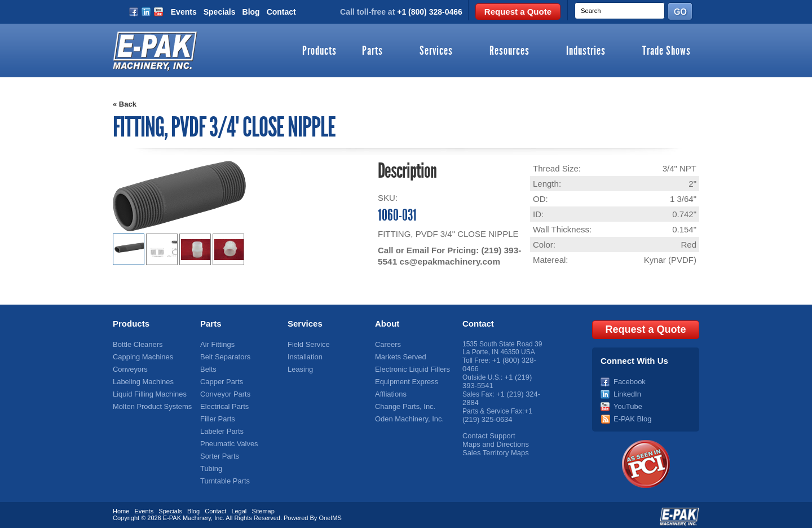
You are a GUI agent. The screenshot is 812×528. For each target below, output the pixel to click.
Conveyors (129, 368)
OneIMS (330, 514)
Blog (251, 12)
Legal (239, 507)
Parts (372, 51)
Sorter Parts (218, 451)
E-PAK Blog (631, 415)
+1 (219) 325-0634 (497, 411)
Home (121, 507)
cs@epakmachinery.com (448, 261)
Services (436, 51)
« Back (125, 104)
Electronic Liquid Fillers (410, 368)
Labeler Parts (220, 427)
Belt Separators (224, 356)
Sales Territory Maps (493, 447)
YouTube (627, 403)
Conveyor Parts (224, 391)
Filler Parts (216, 415)
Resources (509, 51)
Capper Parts (220, 380)
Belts (208, 368)
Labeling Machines (141, 380)
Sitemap (263, 507)
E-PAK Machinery (187, 514)
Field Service (307, 344)
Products (319, 51)
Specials (220, 12)
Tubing (210, 463)
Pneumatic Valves (227, 439)
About (387, 324)
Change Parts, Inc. (403, 403)
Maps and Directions (493, 439)
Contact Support (487, 431)
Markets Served (399, 356)
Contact (281, 12)
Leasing (299, 368)
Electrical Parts (223, 403)
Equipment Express (404, 380)
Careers (387, 344)
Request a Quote (518, 12)
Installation (304, 356)
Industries (586, 51)
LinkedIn (626, 391)
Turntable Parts (223, 474)
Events (184, 12)
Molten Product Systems (149, 403)
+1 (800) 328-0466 (430, 12)
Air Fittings (216, 344)
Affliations (390, 391)
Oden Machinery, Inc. (407, 415)
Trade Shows (667, 51)
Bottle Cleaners (136, 344)
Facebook (628, 380)
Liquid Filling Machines (147, 391)
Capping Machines (141, 356)
